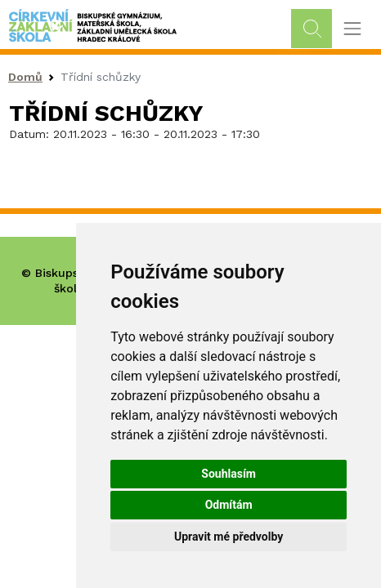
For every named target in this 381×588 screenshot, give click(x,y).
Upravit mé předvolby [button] (229, 537)
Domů (25, 77)
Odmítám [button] (229, 505)
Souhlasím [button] (229, 474)
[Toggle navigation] (352, 29)
